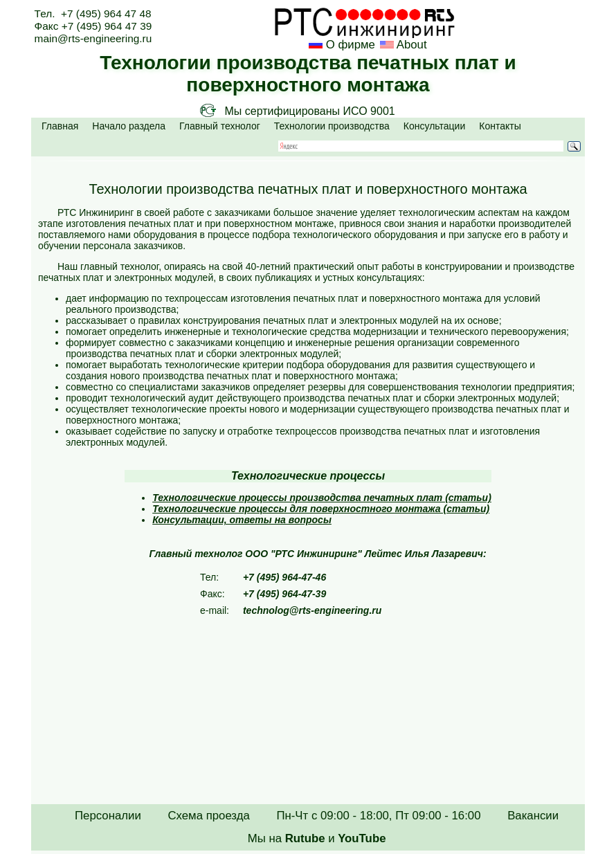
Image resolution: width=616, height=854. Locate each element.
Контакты (500, 126)
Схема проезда (208, 816)
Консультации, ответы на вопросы (242, 520)
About (410, 45)
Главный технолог (220, 126)
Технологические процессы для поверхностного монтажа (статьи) (321, 509)
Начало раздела (129, 126)
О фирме (351, 45)
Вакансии (533, 816)
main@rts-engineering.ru (93, 38)
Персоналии (108, 816)
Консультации (434, 126)
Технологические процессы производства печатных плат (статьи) (322, 498)
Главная (60, 126)
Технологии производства (332, 126)
